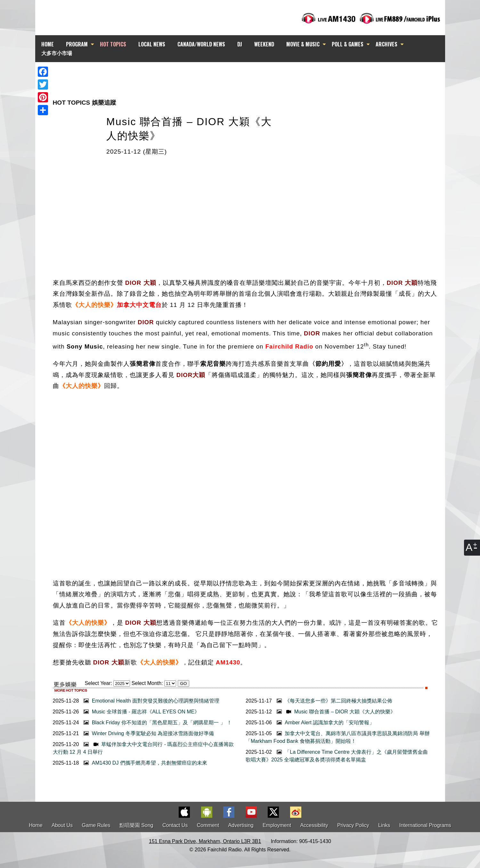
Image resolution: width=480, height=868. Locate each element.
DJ (240, 44)
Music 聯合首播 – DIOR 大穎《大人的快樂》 (335, 712)
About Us (62, 825)
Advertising (241, 825)
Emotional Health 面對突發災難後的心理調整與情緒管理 (151, 701)
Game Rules (96, 825)
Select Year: (98, 683)
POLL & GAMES (348, 44)
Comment (208, 825)
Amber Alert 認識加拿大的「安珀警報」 (325, 723)
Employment (277, 825)
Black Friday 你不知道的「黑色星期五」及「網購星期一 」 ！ (157, 723)
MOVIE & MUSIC (303, 44)
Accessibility (314, 825)
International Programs (425, 825)
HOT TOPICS (113, 44)
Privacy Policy (353, 825)
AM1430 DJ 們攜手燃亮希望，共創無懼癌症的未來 (144, 763)
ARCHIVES (386, 44)
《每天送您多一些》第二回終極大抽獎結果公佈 (334, 701)
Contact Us (175, 825)
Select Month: (147, 683)
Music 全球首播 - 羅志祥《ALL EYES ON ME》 (141, 712)
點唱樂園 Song (137, 825)
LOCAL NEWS (152, 44)
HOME (48, 44)
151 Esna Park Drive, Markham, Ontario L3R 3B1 (205, 841)
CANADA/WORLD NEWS (201, 44)
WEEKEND (264, 44)
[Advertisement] (246, 74)
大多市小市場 (57, 53)
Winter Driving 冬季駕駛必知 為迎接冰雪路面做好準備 (148, 733)
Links (384, 825)
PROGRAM (77, 44)
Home (36, 825)
